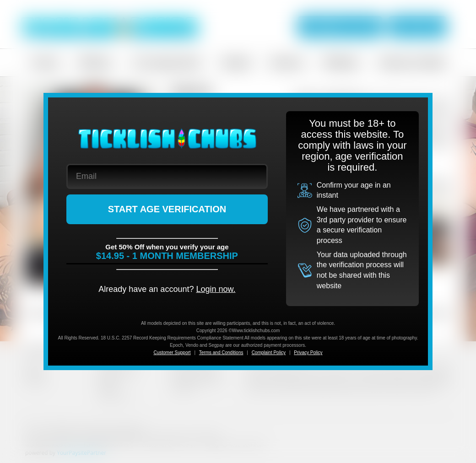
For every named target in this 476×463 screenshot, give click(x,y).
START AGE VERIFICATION (167, 209)
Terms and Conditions (221, 353)
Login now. (216, 289)
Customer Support (172, 353)
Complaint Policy (269, 353)
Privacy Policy (308, 353)
